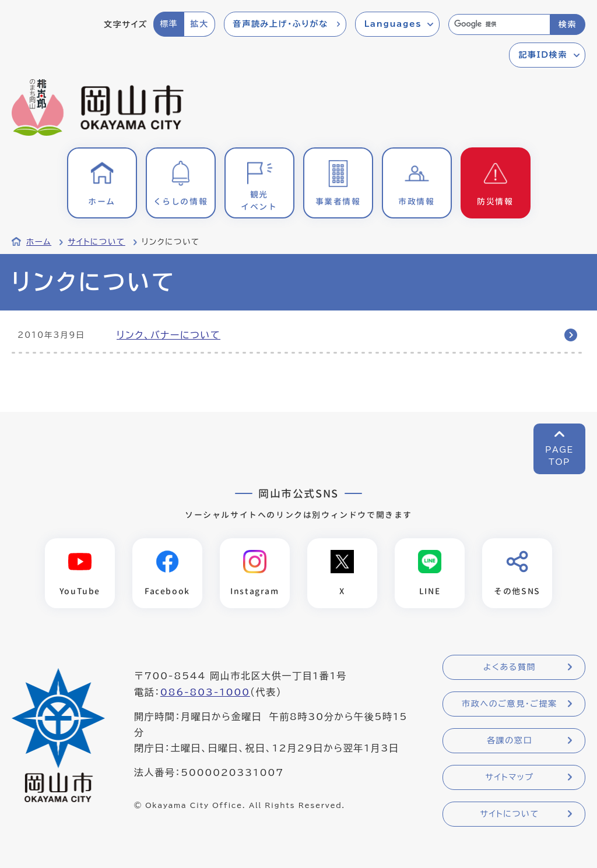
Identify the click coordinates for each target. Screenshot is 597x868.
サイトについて (96, 242)
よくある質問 (510, 668)
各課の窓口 (510, 741)
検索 (568, 24)
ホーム (39, 242)
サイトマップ (509, 778)
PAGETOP (559, 456)
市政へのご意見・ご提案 (510, 704)
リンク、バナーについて (168, 335)
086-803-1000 (205, 693)
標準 (169, 24)
